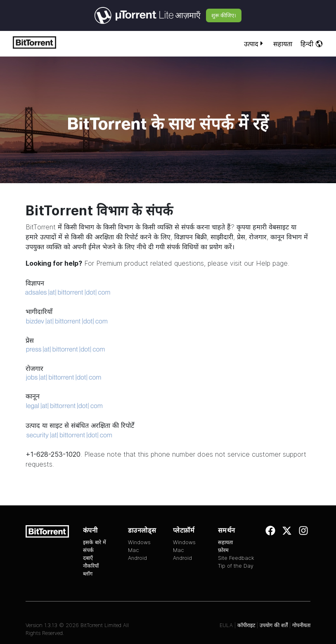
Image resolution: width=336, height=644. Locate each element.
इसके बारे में (95, 542)
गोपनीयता (301, 625)
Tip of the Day (236, 566)
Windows (139, 542)
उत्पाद (254, 44)
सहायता (283, 44)
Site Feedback (236, 558)
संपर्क (88, 550)
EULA (226, 625)
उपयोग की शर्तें (274, 625)
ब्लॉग (88, 574)
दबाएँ (88, 558)
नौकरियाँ (91, 566)
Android (137, 558)
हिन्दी (312, 44)
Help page (272, 263)
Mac (134, 550)
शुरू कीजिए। (224, 15)
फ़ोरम (223, 550)
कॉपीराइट (246, 625)
